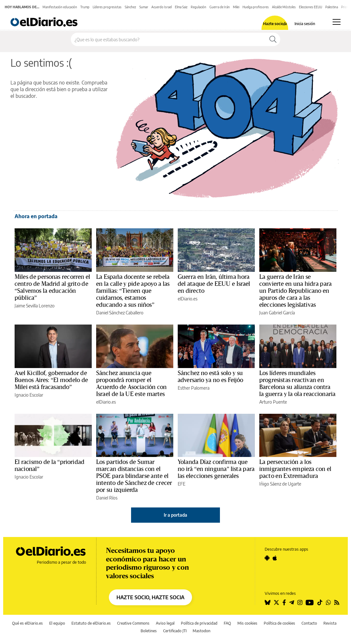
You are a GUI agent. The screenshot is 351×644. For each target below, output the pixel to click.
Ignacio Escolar (29, 395)
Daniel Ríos (107, 498)
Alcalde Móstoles (284, 7)
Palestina (332, 7)
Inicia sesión (305, 24)
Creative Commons (133, 623)
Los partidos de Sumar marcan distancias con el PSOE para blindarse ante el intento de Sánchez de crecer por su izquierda (134, 476)
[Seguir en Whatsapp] (328, 602)
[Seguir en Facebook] (284, 602)
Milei (236, 7)
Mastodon (202, 631)
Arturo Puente (273, 402)
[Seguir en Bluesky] (268, 602)
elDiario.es (188, 299)
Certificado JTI (175, 631)
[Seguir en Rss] (337, 602)
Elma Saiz (181, 7)
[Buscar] (273, 39)
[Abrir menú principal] (337, 22)
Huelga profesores (256, 7)
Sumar (144, 7)
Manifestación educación (60, 7)
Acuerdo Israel (162, 7)
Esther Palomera (194, 388)
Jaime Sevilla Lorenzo (35, 306)
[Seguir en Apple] (275, 558)
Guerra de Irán (220, 7)
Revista (330, 623)
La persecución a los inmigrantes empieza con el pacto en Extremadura (295, 469)
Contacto (309, 623)
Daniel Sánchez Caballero (120, 313)
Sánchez (130, 7)
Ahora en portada (36, 216)
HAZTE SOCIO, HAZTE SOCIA (150, 597)
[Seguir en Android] (267, 558)
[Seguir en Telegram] (292, 602)
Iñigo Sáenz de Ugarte (280, 484)
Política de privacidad (199, 623)
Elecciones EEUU (311, 7)
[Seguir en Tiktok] (320, 602)
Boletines (149, 631)
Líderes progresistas (107, 7)
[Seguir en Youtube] (310, 602)
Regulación (199, 7)
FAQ (227, 623)
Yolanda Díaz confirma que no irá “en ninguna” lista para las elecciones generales (216, 469)
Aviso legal (165, 623)
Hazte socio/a (275, 24)
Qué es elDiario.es (27, 623)
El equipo (57, 623)
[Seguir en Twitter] (276, 602)
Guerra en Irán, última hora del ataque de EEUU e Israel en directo (214, 284)
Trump (85, 7)
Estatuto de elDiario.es (91, 623)
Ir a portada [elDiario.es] (175, 515)
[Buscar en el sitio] (168, 39)
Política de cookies (279, 623)
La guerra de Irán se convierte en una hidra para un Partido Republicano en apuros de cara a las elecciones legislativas (295, 291)
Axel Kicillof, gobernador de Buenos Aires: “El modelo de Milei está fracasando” (51, 380)
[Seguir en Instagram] (300, 602)
